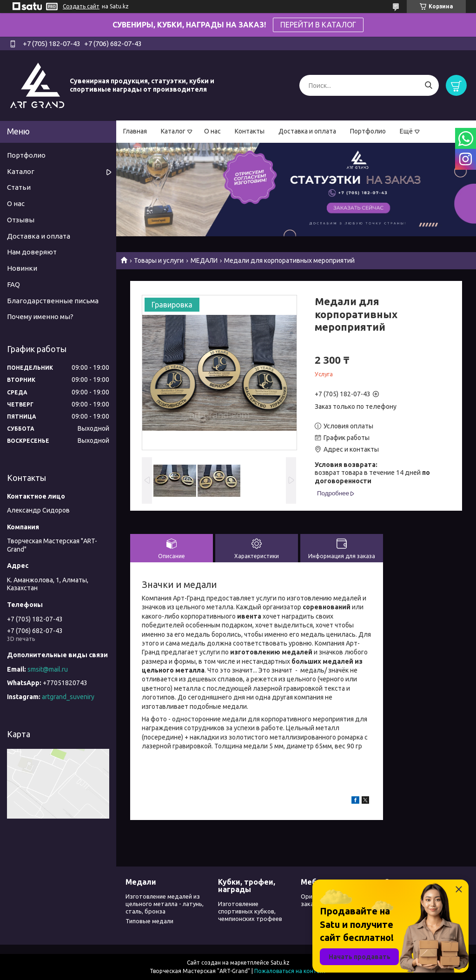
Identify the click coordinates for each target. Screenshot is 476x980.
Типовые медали (149, 921)
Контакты (250, 131)
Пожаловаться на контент (290, 971)
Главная (135, 131)
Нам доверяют (32, 252)
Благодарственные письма (53, 301)
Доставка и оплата (307, 131)
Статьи (19, 187)
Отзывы (21, 220)
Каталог (173, 131)
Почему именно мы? (40, 317)
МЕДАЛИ (204, 260)
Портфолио (368, 131)
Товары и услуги (159, 260)
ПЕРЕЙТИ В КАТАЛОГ (318, 25)
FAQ (13, 284)
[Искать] (428, 85)
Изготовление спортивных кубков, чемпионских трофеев (250, 911)
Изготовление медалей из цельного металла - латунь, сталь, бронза (165, 904)
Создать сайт (81, 6)
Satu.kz (280, 963)
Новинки (22, 268)
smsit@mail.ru (48, 669)
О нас (212, 131)
